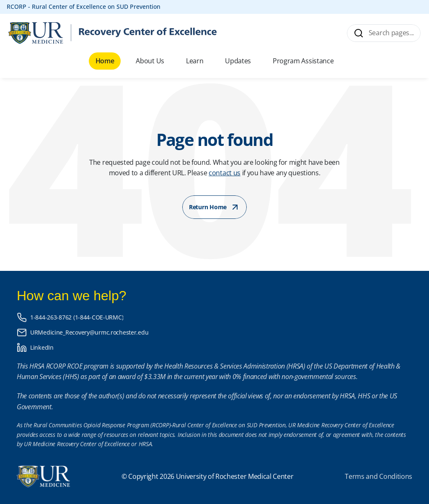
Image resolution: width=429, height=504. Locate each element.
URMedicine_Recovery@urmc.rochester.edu (89, 332)
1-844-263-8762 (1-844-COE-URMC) (77, 317)
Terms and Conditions (379, 476)
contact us (225, 173)
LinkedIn (42, 347)
